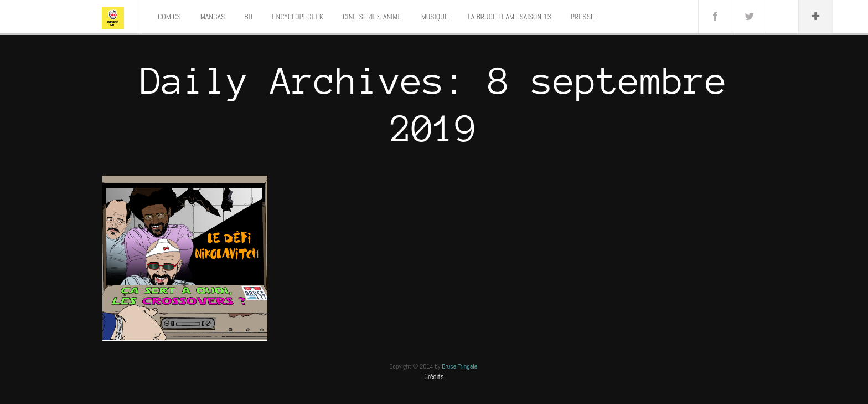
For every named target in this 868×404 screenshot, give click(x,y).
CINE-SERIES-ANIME (372, 17)
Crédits (434, 377)
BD (248, 17)
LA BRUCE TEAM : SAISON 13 (510, 17)
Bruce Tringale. (460, 366)
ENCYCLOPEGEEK (298, 17)
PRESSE (583, 17)
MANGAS (213, 17)
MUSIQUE (435, 17)
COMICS (169, 17)
